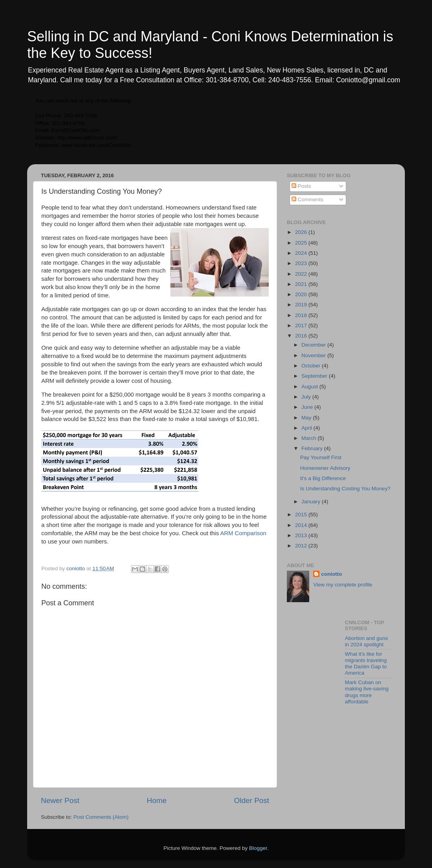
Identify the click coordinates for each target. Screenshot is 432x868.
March (309, 438)
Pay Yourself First (321, 457)
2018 (302, 315)
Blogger (258, 848)
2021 (302, 284)
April (307, 428)
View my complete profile (343, 585)
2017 (302, 325)
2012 (302, 546)
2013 (302, 535)
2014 (302, 525)
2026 (302, 232)
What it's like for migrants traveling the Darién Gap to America (366, 664)
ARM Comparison (243, 533)
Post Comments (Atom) (101, 817)
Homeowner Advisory (325, 468)
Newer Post (60, 800)
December (314, 345)
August (310, 387)
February (313, 448)
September (315, 376)
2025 (302, 243)
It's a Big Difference (323, 478)
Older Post (252, 800)
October (312, 366)
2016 (302, 336)
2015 (302, 515)
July (307, 397)
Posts (301, 186)
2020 (302, 294)
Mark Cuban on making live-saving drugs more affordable (367, 692)
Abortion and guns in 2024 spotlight (367, 641)
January (312, 502)
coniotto (331, 574)
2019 (302, 305)
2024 (302, 253)
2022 (302, 274)
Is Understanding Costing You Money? (345, 489)
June (308, 407)
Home (157, 800)
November (314, 355)
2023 (302, 263)
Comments (307, 199)
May (307, 418)
